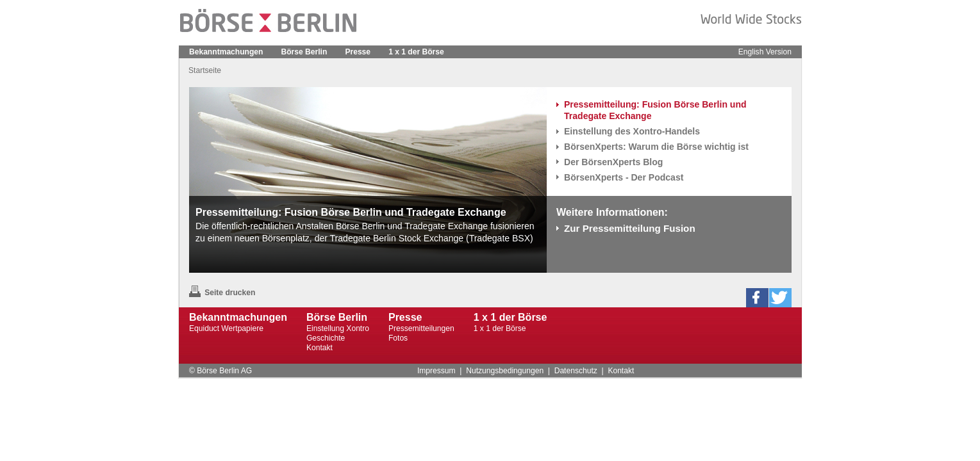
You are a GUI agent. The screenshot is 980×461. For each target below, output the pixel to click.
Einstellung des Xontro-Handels (632, 131)
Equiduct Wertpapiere (226, 328)
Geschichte (326, 338)
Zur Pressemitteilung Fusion (630, 228)
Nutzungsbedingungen (505, 371)
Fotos (398, 338)
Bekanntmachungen (226, 52)
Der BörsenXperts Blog (613, 162)
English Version (765, 52)
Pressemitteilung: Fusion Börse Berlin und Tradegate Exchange (655, 110)
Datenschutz (576, 371)
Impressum (436, 371)
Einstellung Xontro (338, 328)
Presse (358, 52)
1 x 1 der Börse (416, 52)
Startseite (205, 70)
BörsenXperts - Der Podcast (624, 177)
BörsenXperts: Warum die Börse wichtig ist (656, 147)
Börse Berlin (304, 52)
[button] (757, 298)
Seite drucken (222, 293)
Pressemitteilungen (421, 328)
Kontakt (320, 348)
